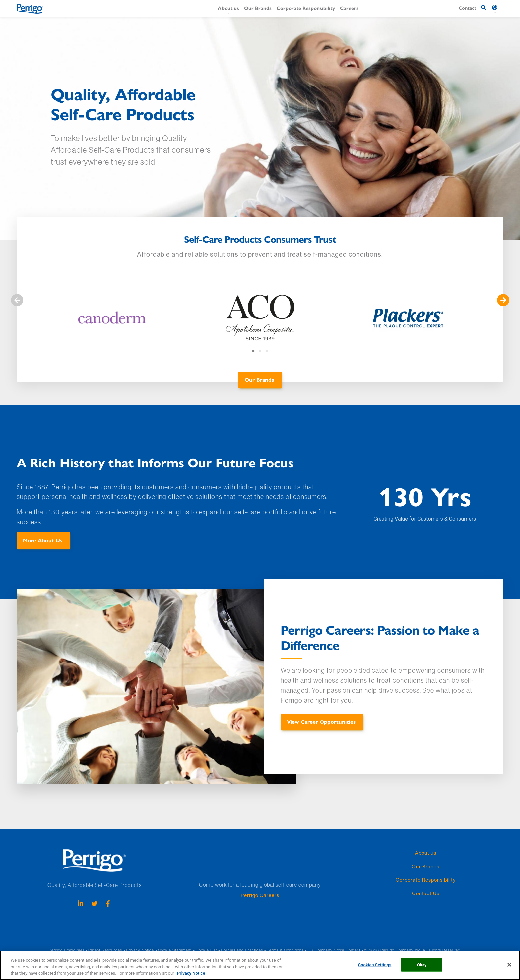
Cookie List (206, 950)
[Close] (509, 970)
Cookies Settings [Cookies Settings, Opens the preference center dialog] (375, 970)
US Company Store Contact (334, 950)
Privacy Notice (140, 950)
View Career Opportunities (321, 722)
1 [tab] (253, 351)
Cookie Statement (175, 950)
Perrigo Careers (260, 895)
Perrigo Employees (67, 950)
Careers (349, 8)
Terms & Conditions (285, 950)
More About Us (43, 540)
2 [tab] (260, 351)
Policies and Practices (242, 950)
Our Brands (258, 8)
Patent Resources (105, 950)
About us (228, 8)
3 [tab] (267, 351)
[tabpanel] (112, 320)
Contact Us (426, 893)
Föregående (17, 300)
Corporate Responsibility (306, 8)
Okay (422, 970)
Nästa (503, 300)
